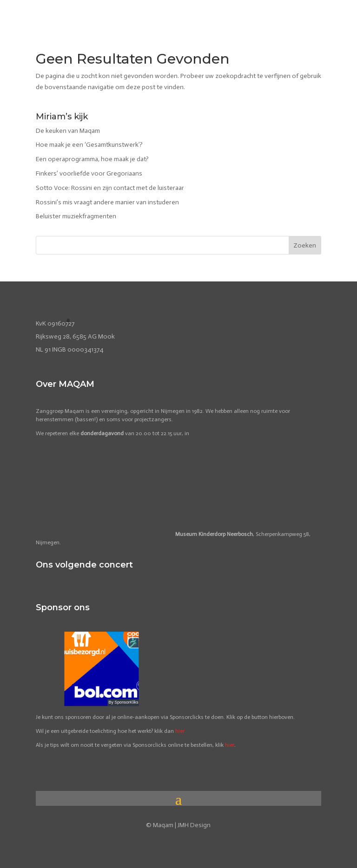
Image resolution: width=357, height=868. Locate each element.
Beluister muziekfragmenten (76, 216)
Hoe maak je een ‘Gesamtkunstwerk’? (89, 145)
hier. (181, 731)
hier (230, 745)
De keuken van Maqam (68, 131)
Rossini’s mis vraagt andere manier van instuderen (107, 202)
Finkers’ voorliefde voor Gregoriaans (89, 173)
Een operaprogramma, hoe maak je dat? (92, 159)
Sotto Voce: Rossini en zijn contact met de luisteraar (110, 188)
